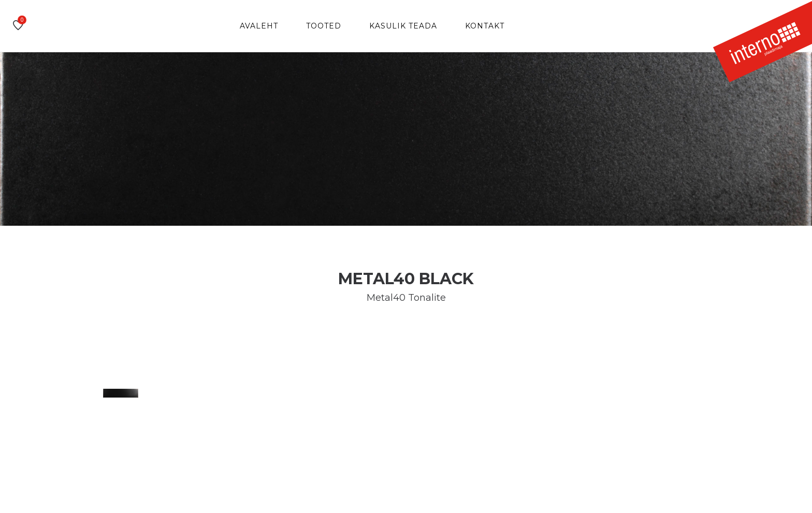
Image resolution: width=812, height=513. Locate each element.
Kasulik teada (403, 26)
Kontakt (485, 26)
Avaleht (259, 26)
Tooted (324, 26)
